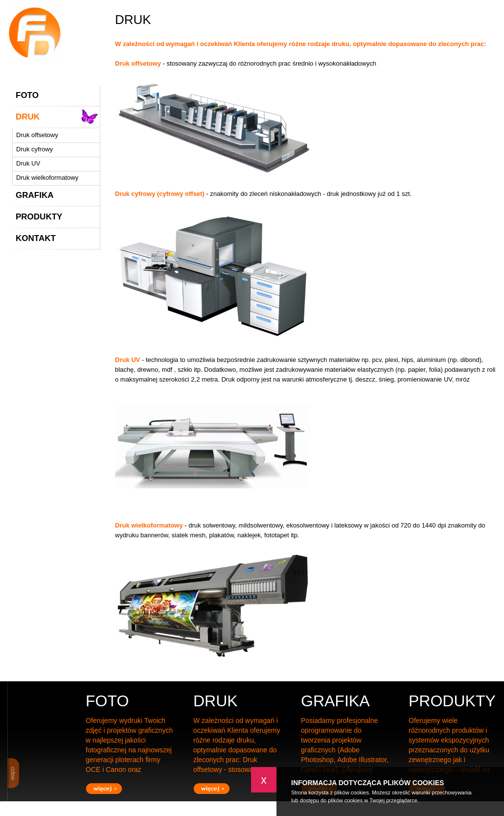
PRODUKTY (39, 217)
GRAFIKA (34, 195)
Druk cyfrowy (34, 149)
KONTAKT (36, 238)
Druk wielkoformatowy (47, 178)
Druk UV (28, 163)
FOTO (27, 95)
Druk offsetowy (37, 135)
